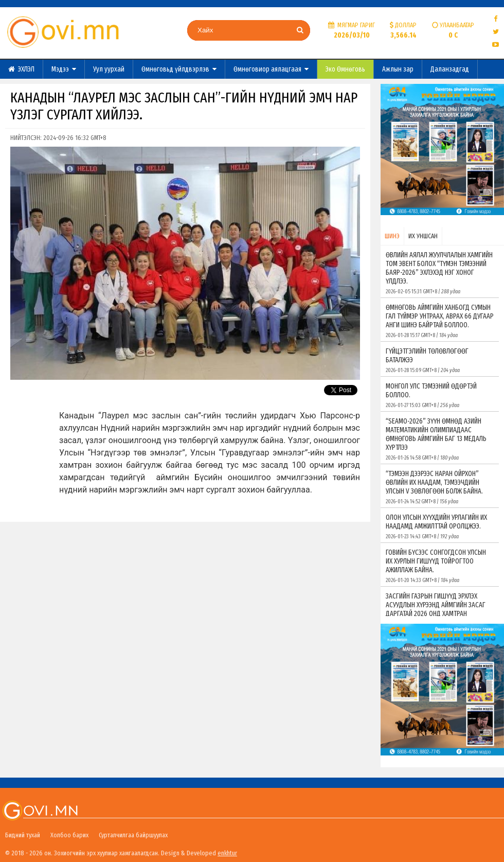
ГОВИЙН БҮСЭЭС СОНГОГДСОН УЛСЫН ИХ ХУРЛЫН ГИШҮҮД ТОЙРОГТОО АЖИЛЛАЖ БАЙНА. (440, 566)
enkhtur (227, 853)
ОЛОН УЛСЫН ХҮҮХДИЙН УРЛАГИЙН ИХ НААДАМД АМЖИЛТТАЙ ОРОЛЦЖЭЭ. (440, 526)
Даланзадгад (450, 69)
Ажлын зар (398, 69)
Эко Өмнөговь (345, 69)
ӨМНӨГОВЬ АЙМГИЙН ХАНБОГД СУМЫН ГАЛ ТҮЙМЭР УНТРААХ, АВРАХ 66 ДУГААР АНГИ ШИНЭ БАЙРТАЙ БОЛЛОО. (440, 321)
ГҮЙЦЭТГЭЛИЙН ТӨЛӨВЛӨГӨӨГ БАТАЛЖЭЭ (440, 360)
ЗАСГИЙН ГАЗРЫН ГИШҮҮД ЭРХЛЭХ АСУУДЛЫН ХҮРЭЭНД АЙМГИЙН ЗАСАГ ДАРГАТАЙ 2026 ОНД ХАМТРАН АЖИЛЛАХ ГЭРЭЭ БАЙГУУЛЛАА (440, 614)
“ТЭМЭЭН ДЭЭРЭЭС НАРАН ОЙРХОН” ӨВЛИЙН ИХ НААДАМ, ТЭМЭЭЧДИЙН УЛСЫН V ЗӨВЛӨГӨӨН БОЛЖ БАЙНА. (440, 487)
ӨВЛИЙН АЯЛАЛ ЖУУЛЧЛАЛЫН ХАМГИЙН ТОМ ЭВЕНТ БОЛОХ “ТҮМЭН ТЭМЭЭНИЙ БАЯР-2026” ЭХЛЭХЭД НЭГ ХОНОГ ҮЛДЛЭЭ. (440, 273)
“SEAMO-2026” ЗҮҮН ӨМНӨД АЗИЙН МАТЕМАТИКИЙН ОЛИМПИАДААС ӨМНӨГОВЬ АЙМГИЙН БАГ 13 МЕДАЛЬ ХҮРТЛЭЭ (440, 439)
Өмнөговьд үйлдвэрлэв (179, 69)
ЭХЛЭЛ (21, 69)
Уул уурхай (109, 69)
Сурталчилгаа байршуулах (133, 835)
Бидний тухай (23, 835)
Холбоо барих (69, 835)
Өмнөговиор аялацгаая (271, 69)
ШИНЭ (392, 236)
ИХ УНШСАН (423, 236)
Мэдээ (64, 69)
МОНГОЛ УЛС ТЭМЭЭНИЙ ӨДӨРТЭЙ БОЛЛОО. (440, 395)
